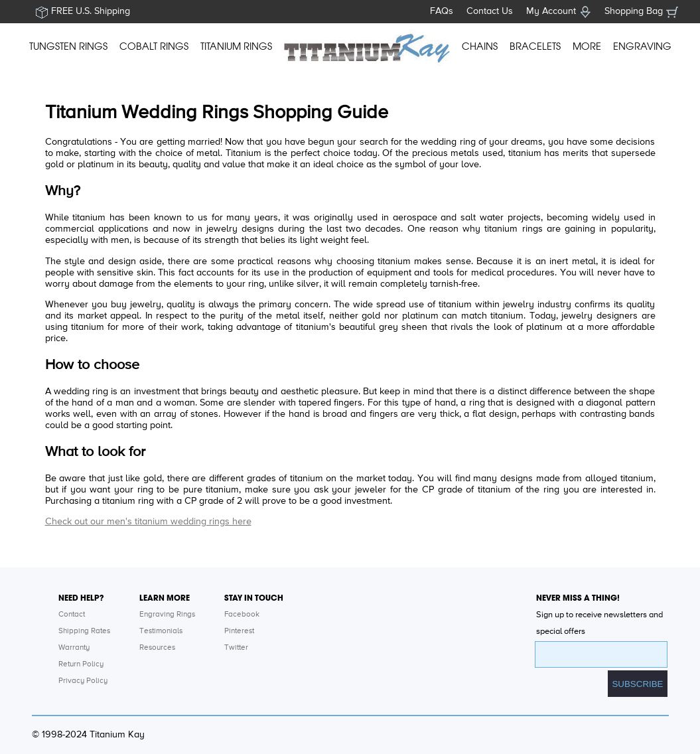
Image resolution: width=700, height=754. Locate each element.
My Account (551, 11)
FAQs (442, 11)
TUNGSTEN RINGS (68, 46)
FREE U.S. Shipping (91, 11)
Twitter (236, 648)
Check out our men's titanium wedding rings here (148, 522)
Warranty (74, 648)
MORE (587, 46)
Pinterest (239, 631)
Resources (157, 648)
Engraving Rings (167, 615)
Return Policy (81, 664)
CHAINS (480, 46)
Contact (72, 615)
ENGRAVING (642, 46)
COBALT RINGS (154, 46)
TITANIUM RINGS (236, 46)
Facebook (242, 615)
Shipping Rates (84, 631)
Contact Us (490, 11)
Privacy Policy (83, 681)
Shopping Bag (634, 11)
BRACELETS (535, 46)
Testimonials (161, 631)
